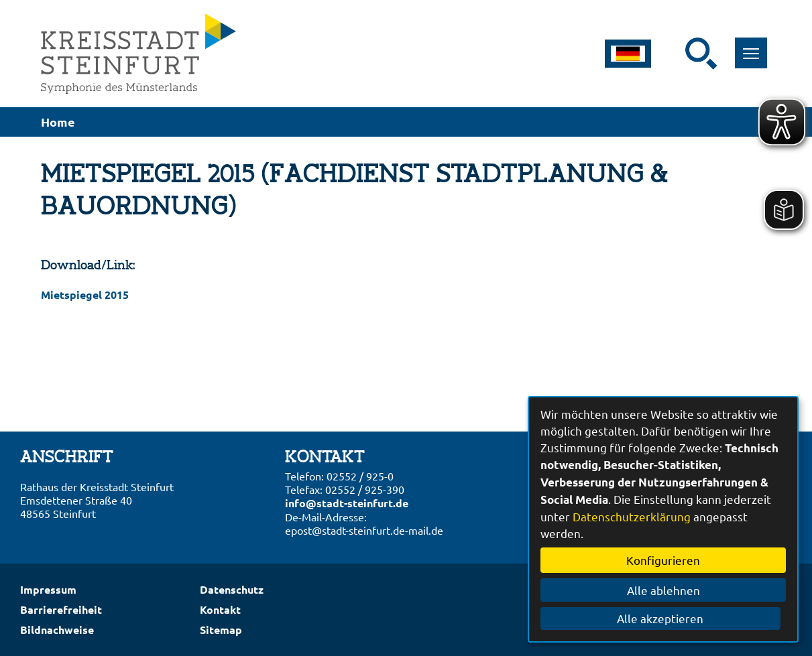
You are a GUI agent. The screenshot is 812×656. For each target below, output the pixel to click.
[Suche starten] (701, 54)
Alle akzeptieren (663, 618)
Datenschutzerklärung (632, 516)
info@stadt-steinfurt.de (347, 503)
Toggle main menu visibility (755, 46)
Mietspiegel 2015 (85, 294)
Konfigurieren (663, 560)
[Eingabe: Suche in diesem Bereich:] (677, 54)
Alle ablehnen (663, 590)
